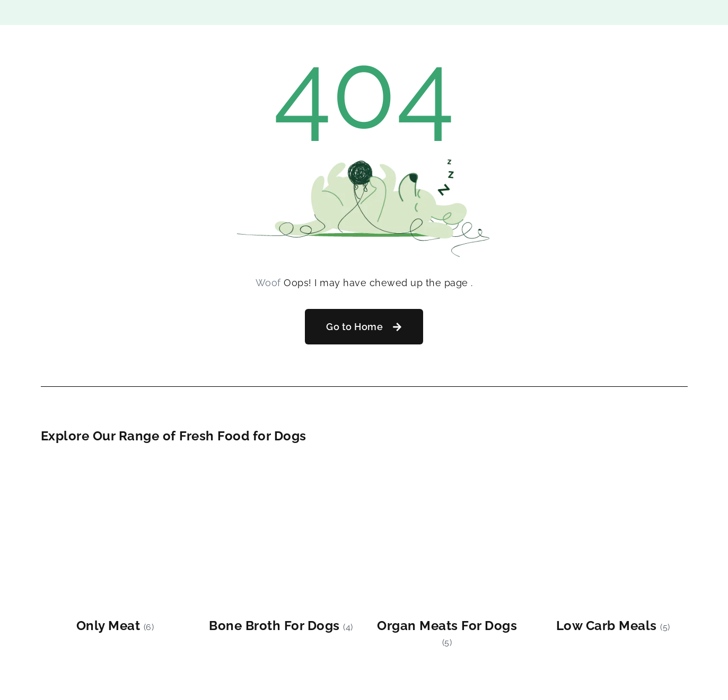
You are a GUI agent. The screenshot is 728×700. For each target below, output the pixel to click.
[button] (364, 327)
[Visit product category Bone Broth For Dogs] (281, 547)
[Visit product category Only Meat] (115, 547)
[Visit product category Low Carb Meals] (613, 547)
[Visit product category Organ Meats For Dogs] (447, 555)
